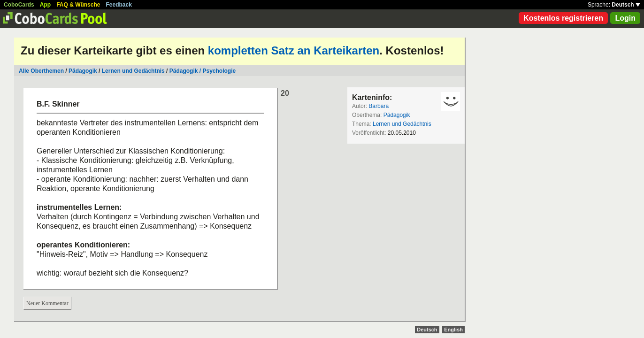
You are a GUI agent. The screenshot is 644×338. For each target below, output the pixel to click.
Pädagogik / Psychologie (203, 71)
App (45, 5)
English (453, 330)
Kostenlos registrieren (563, 18)
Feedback (119, 5)
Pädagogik (83, 71)
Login (625, 18)
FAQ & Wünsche (78, 5)
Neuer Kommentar (47, 303)
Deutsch (626, 5)
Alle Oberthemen (41, 71)
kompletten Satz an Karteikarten (294, 50)
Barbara (379, 106)
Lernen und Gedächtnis (133, 71)
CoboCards (19, 5)
